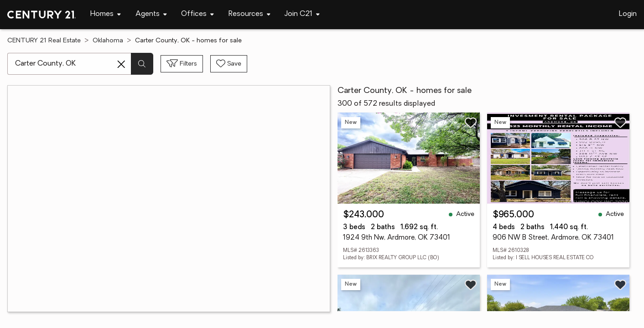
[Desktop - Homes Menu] (106, 14)
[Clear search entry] (121, 64)
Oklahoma (108, 41)
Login (628, 14)
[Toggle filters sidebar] (182, 64)
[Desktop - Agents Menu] (151, 14)
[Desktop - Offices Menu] (197, 14)
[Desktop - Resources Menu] (249, 14)
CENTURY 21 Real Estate (44, 41)
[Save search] (229, 64)
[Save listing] (471, 123)
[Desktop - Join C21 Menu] (302, 14)
